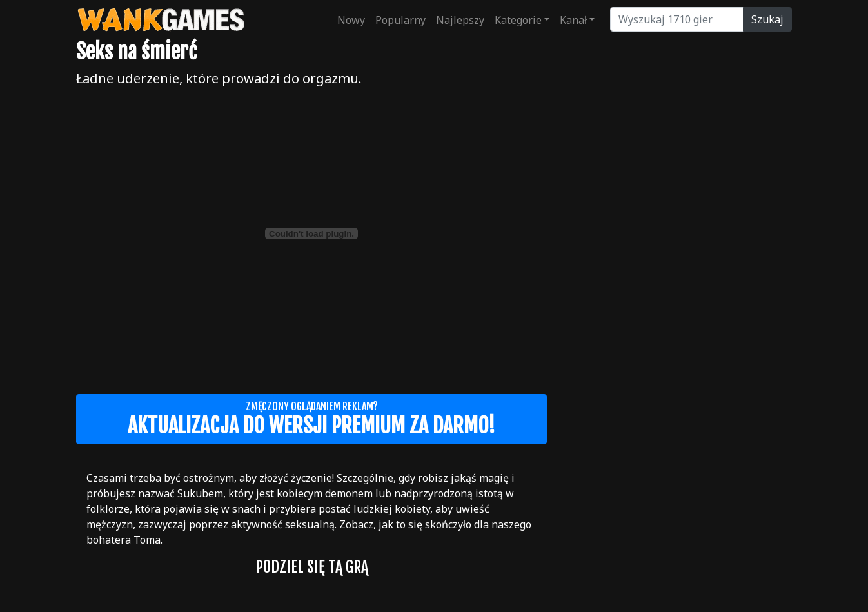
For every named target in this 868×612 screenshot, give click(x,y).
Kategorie (518, 20)
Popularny (400, 20)
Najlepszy (460, 20)
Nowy (351, 20)
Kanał (573, 20)
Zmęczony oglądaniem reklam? (311, 419)
